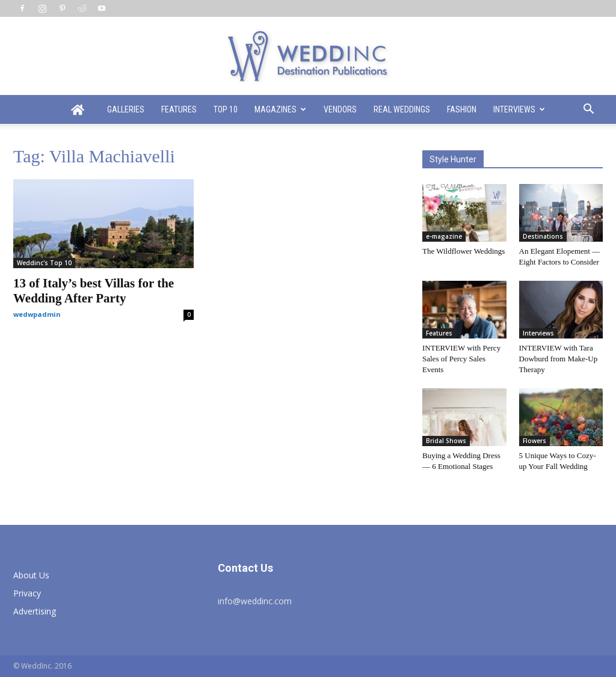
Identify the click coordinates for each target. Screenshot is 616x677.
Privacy (27, 593)
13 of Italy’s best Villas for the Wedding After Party (94, 291)
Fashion (462, 109)
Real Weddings (402, 109)
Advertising (35, 611)
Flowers (534, 441)
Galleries (126, 109)
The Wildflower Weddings (464, 251)
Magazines (280, 109)
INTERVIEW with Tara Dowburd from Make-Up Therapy (559, 359)
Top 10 (226, 109)
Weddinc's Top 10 (44, 263)
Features (179, 109)
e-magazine (444, 236)
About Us (31, 575)
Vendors (340, 109)
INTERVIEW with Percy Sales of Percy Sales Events (461, 359)
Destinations (543, 236)
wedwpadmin (37, 314)
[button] (588, 110)
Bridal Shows (446, 441)
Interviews (519, 109)
